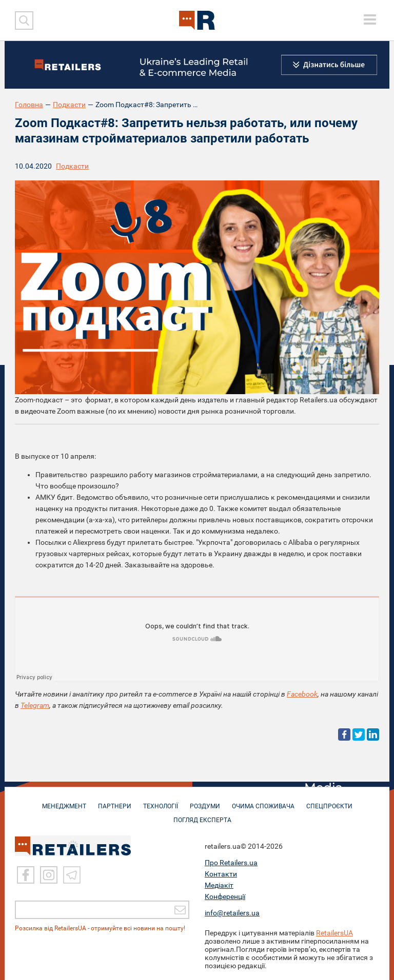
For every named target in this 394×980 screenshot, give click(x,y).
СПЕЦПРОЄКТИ (329, 801)
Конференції (225, 896)
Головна (29, 105)
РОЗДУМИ (205, 801)
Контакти (221, 874)
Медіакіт (219, 885)
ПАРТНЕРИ (115, 801)
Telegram (35, 705)
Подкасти (69, 105)
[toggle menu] (370, 19)
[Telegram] (72, 875)
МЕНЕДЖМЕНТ (64, 801)
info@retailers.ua (232, 913)
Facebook (302, 694)
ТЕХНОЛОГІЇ (161, 801)
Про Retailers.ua (231, 863)
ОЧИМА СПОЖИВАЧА (263, 801)
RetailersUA (334, 933)
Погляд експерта (202, 815)
